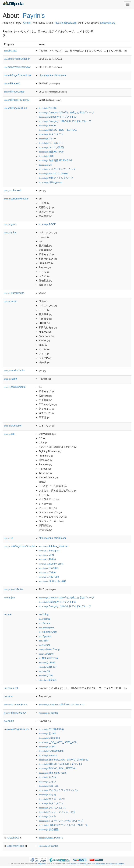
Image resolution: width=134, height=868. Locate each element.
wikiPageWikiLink (15, 108)
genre (10, 224)
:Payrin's (49, 713)
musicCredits (14, 370)
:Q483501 (48, 680)
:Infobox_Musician (54, 546)
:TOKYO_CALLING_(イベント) (60, 764)
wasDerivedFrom (15, 704)
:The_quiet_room (53, 773)
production (13, 426)
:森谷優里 (49, 829)
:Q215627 (48, 667)
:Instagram (49, 551)
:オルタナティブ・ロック (57, 169)
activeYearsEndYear (17, 59)
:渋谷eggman (51, 182)
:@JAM (47, 733)
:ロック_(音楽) (51, 147)
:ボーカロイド (51, 143)
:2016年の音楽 (51, 729)
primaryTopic (15, 846)
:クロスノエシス (52, 808)
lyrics (10, 232)
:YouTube (49, 577)
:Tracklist (49, 568)
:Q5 (44, 671)
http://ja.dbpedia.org (66, 23)
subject (9, 598)
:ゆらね (47, 795)
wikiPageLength (15, 92)
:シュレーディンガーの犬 (57, 812)
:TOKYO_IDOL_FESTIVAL (58, 130)
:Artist (44, 641)
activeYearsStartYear (17, 67)
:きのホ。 (49, 777)
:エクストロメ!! (52, 799)
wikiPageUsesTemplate (20, 546)
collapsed (13, 190)
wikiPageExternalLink (18, 75)
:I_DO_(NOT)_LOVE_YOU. (58, 742)
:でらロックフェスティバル (58, 790)
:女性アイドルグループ (56, 178)
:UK (45, 165)
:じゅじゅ (49, 786)
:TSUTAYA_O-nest (53, 173)
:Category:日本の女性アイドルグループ (65, 121)
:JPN (46, 555)
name (10, 379)
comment (11, 688)
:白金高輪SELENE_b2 (56, 160)
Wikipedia (42, 864)
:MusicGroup (49, 649)
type (8, 614)
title (9, 434)
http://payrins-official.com (52, 75)
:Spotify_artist (51, 564)
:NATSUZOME (51, 751)
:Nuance (48, 755)
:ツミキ (47, 816)
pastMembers (15, 387)
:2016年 (48, 108)
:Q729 (46, 676)
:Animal (45, 619)
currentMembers (16, 199)
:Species (45, 636)
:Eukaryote (46, 628)
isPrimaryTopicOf (15, 713)
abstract (10, 51)
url (9, 538)
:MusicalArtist (48, 632)
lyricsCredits (14, 293)
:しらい (47, 781)
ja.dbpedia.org (107, 23)
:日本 (46, 156)
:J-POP (47, 125)
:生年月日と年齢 (53, 581)
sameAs (13, 838)
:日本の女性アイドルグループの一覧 (63, 825)
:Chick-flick (49, 738)
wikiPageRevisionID (17, 100)
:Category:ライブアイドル (58, 117)
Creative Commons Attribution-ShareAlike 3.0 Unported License (97, 864)
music (11, 301)
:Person (45, 623)
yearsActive (14, 589)
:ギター (47, 139)
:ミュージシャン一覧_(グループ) (61, 821)
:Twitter (48, 572)
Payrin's (34, 16)
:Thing (44, 614)
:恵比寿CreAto (51, 152)
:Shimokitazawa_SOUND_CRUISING (64, 760)
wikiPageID (12, 83)
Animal (27, 23)
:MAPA (47, 747)
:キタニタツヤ (51, 134)
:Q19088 (47, 662)
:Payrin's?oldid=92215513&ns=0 (62, 704)
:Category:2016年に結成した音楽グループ (66, 112)
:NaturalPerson (48, 658)
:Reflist (47, 559)
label (8, 696)
